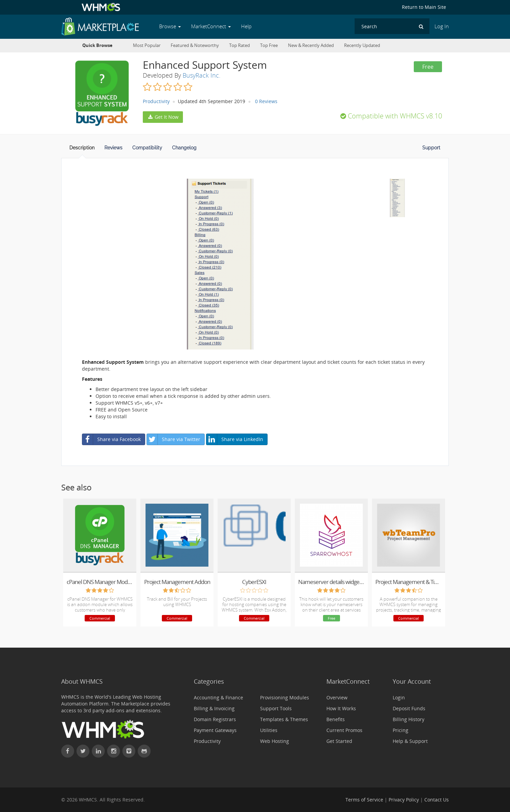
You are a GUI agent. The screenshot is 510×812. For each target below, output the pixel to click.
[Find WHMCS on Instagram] (114, 751)
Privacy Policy (404, 800)
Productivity (156, 101)
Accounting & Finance (218, 697)
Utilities (269, 730)
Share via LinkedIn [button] (235, 439)
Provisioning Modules (285, 697)
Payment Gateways (215, 730)
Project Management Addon (177, 582)
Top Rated (240, 45)
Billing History (409, 719)
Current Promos (344, 730)
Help (246, 26)
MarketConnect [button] (211, 26)
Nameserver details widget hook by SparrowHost (331, 582)
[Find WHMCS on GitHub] (144, 751)
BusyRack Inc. (201, 75)
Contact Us (437, 800)
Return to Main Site (424, 7)
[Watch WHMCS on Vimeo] (129, 751)
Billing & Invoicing (214, 708)
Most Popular (147, 45)
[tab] (82, 150)
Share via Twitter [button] (174, 439)
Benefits (336, 719)
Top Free (269, 45)
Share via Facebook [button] (112, 439)
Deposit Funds (409, 708)
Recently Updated (362, 45)
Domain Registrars (215, 719)
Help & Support (410, 741)
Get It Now (163, 117)
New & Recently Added (311, 45)
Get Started (339, 741)
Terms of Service (364, 800)
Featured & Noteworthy (195, 45)
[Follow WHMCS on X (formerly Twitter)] (83, 751)
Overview (337, 697)
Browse (170, 26)
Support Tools (276, 708)
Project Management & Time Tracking (409, 582)
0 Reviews (266, 101)
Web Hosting (275, 741)
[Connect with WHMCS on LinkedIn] (98, 751)
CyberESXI (254, 582)
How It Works (341, 708)
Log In (442, 26)
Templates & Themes (284, 719)
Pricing (401, 730)
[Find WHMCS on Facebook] (68, 751)
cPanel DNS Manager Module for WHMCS (100, 582)
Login (399, 697)
